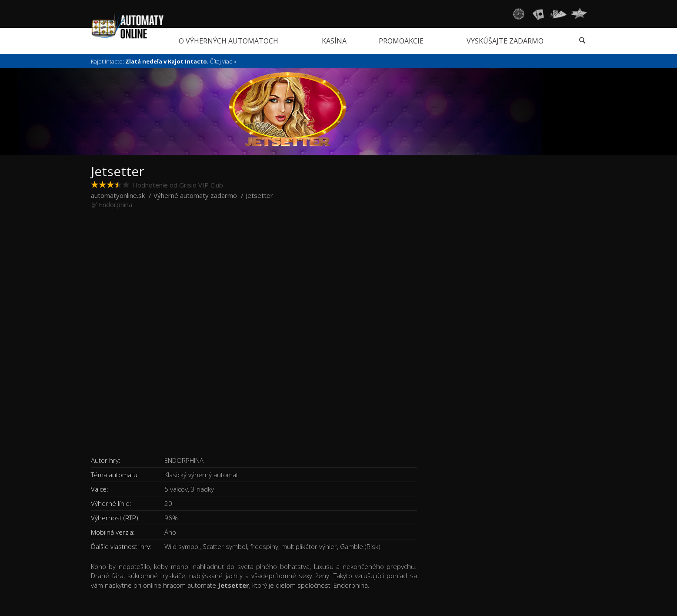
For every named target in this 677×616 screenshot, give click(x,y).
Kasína (334, 41)
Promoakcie (401, 41)
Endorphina (115, 204)
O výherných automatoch (228, 41)
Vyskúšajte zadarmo (505, 41)
